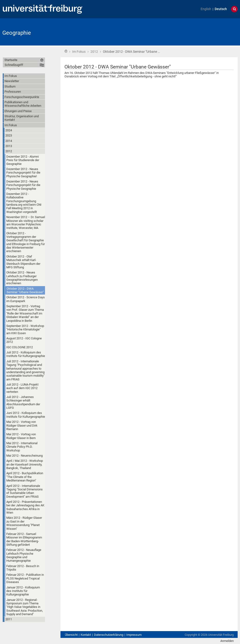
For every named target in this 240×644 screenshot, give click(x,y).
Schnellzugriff (14, 65)
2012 (94, 52)
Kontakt (86, 635)
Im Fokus (79, 52)
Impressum (134, 635)
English (206, 9)
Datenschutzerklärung (109, 635)
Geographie (17, 33)
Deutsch (221, 9)
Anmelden (227, 641)
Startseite (66, 51)
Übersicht (71, 635)
